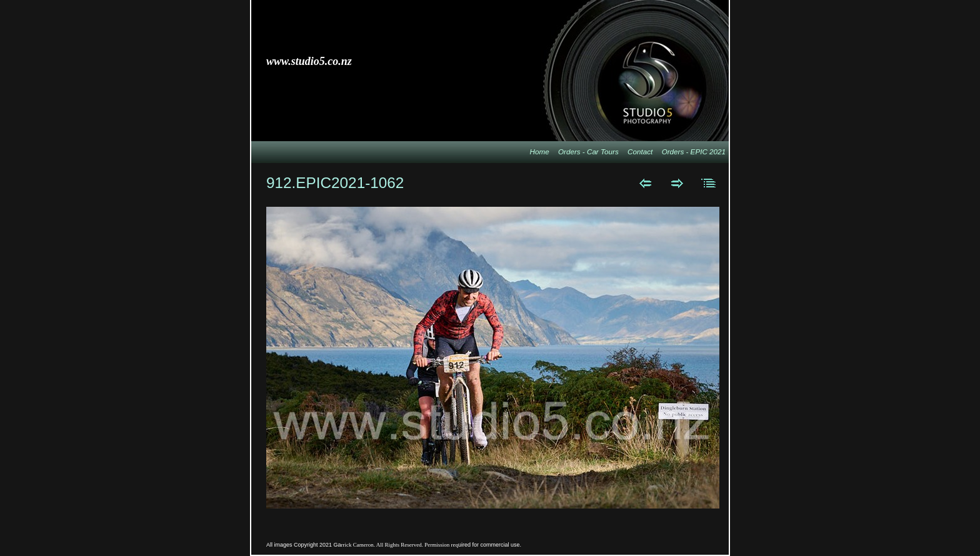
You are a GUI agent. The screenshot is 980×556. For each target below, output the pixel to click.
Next (677, 183)
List (709, 183)
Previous (645, 183)
